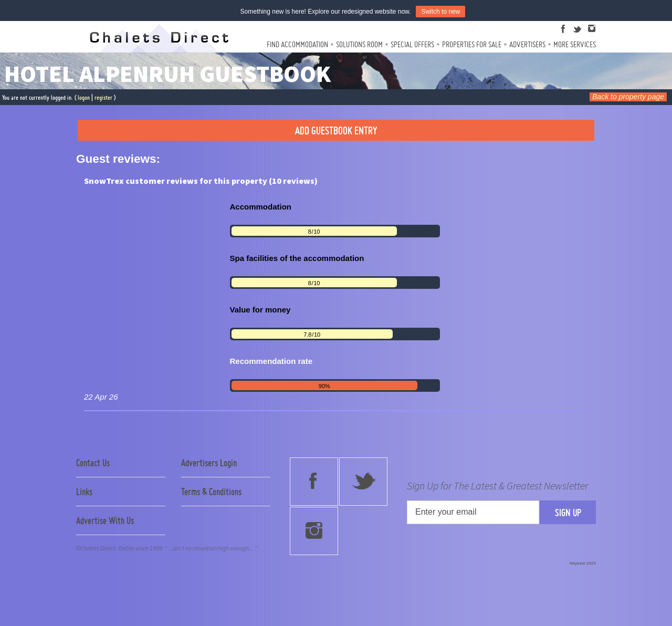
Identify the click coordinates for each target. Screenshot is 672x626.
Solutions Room (359, 44)
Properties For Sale (472, 44)
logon (84, 97)
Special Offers (412, 44)
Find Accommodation (297, 44)
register (103, 97)
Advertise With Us (105, 520)
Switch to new (440, 12)
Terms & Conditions (211, 492)
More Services (575, 44)
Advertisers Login (209, 463)
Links (84, 492)
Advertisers (527, 44)
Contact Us (93, 463)
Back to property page (628, 97)
